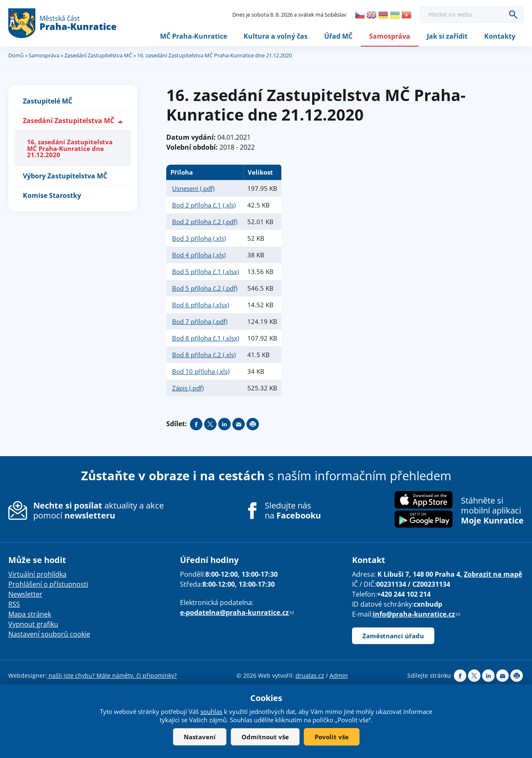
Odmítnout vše (265, 737)
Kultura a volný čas (276, 36)
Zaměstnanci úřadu (393, 636)
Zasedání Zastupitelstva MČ (98, 55)
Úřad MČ (338, 36)
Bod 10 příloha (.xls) (201, 371)
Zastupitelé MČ (48, 101)
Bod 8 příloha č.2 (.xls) (204, 355)
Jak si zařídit (447, 36)
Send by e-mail (239, 424)
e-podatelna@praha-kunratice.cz (237, 613)
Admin (339, 676)
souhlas (211, 711)
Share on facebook (196, 424)
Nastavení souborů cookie (49, 635)
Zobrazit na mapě (493, 575)
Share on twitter (210, 424)
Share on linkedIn (224, 424)
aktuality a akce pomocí (99, 510)
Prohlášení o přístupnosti (48, 585)
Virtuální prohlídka (37, 575)
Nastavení (200, 737)
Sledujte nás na (293, 511)
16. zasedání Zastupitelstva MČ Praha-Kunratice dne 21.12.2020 (70, 148)
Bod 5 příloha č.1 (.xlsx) (206, 272)
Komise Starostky (52, 195)
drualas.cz (310, 676)
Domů (16, 55)
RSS (14, 605)
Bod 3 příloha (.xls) (199, 238)
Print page (253, 424)
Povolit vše (332, 737)
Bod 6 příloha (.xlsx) (201, 305)
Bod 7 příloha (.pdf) (200, 321)
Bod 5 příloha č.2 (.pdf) (205, 288)
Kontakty (500, 36)
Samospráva (390, 36)
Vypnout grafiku (33, 625)
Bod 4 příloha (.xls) (199, 255)
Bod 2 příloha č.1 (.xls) (204, 205)
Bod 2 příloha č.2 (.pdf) (205, 222)
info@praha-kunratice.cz (416, 615)
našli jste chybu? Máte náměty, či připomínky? (112, 676)
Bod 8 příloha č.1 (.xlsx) (206, 338)
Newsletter (25, 595)
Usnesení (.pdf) (193, 188)
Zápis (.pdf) (188, 388)
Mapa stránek (30, 615)
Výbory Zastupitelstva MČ (65, 176)
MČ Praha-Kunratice (193, 36)
